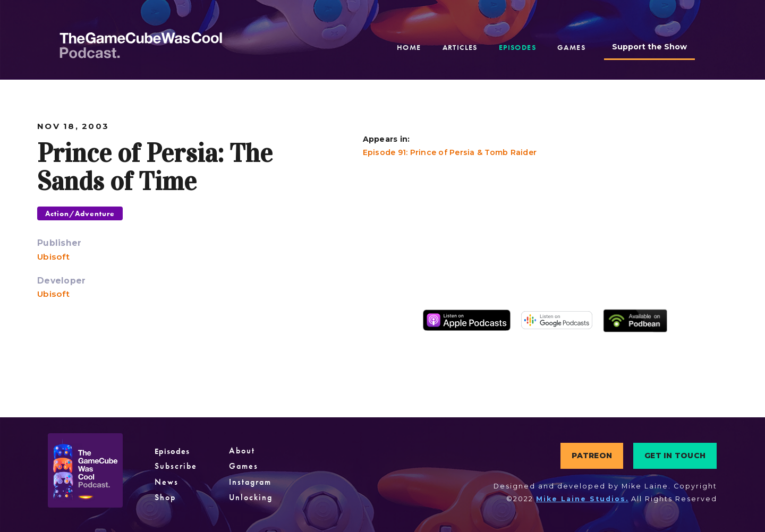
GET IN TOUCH (675, 456)
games (571, 47)
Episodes (171, 451)
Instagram (247, 482)
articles (460, 47)
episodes (517, 47)
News (165, 482)
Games (240, 466)
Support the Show (649, 47)
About (239, 451)
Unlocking (247, 497)
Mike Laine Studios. (582, 499)
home (409, 47)
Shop (165, 497)
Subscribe (175, 466)
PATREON (592, 456)
